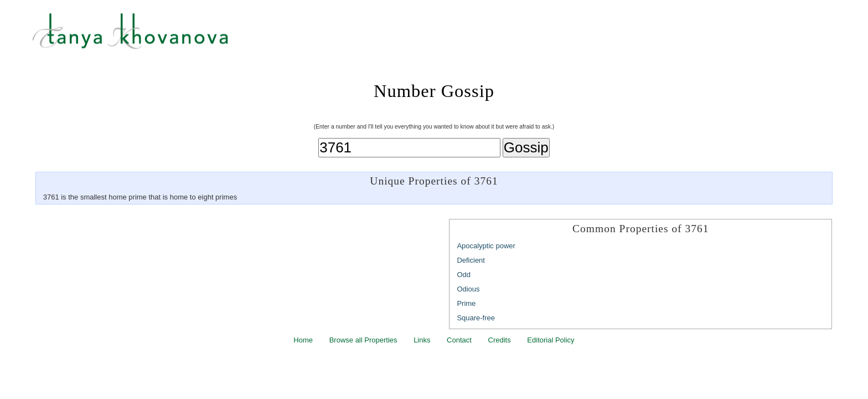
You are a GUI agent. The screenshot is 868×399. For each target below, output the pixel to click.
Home (303, 340)
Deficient (471, 260)
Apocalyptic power (486, 246)
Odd (464, 275)
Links (422, 340)
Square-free (476, 318)
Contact (459, 340)
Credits (500, 340)
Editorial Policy (551, 340)
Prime (466, 303)
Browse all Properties (363, 340)
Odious (468, 289)
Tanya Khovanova (448, 36)
